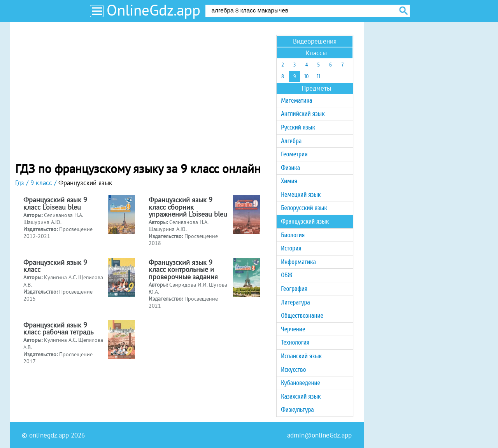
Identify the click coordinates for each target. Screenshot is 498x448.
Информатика (298, 262)
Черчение (293, 329)
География (294, 289)
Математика (296, 101)
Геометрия (294, 154)
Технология (295, 342)
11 (319, 76)
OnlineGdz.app (153, 10)
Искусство (293, 370)
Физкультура (297, 410)
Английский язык (303, 114)
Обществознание (302, 316)
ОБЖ (287, 275)
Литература (295, 302)
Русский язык (298, 127)
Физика (290, 168)
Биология (293, 235)
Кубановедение (301, 383)
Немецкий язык (301, 195)
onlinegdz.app (49, 435)
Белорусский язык (304, 208)
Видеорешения (315, 41)
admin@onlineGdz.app (319, 435)
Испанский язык (301, 356)
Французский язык (305, 221)
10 (306, 76)
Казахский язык (301, 396)
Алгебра (291, 141)
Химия (289, 181)
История (291, 248)
